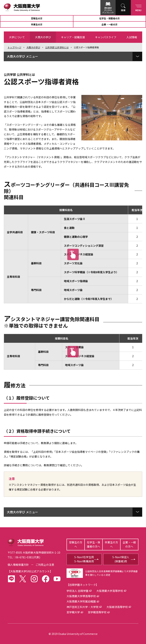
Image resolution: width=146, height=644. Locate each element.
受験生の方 (37, 18)
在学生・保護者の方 (109, 18)
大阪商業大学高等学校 (110, 591)
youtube (57, 579)
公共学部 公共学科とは (57, 47)
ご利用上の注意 (45, 565)
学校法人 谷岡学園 (77, 591)
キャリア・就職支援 (73, 37)
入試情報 (132, 37)
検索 (123, 10)
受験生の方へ (76, 544)
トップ (14, 47)
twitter (23, 579)
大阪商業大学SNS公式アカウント (30, 571)
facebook (46, 579)
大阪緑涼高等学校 (117, 607)
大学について (17, 37)
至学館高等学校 (97, 612)
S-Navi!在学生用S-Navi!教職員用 (84, 559)
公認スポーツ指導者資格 (86, 47)
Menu (138, 7)
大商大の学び (43, 37)
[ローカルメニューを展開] (137, 56)
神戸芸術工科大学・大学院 (83, 607)
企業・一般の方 (109, 24)
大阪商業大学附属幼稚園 (81, 601)
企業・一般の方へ (129, 544)
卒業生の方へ (111, 544)
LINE (11, 579)
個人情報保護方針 (18, 565)
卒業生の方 (37, 24)
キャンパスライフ (106, 37)
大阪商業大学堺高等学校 (81, 596)
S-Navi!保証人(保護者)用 (121, 559)
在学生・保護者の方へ (94, 544)
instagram (34, 579)
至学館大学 (73, 612)
